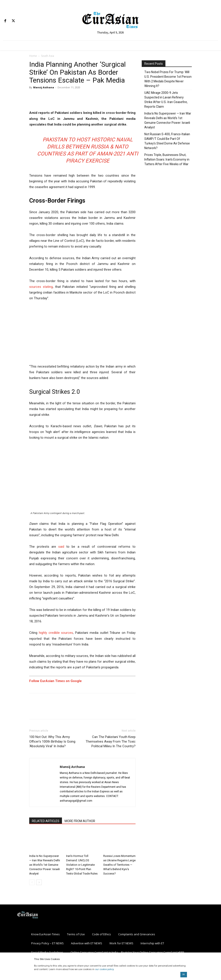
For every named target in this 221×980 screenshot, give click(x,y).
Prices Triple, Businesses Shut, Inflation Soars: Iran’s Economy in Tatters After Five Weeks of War (167, 159)
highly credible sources (56, 633)
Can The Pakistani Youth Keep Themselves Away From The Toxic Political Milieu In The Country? (111, 741)
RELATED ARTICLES (46, 821)
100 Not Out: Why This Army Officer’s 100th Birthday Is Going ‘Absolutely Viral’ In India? (52, 741)
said (61, 547)
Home (33, 56)
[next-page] (39, 882)
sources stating (41, 287)
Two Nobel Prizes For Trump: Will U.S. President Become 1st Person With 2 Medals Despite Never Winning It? (168, 79)
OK (184, 974)
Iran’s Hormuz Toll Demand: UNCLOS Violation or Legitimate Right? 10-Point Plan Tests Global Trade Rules (82, 865)
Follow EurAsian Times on (49, 681)
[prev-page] (32, 882)
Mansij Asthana (44, 87)
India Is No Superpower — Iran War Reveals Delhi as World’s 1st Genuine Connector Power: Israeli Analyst (45, 865)
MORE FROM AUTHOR (80, 821)
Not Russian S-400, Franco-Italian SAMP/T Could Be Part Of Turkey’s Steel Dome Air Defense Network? (167, 141)
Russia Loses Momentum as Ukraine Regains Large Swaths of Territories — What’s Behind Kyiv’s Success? (119, 865)
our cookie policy (104, 969)
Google (76, 681)
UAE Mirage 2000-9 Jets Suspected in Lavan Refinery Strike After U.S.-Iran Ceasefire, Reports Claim (166, 100)
